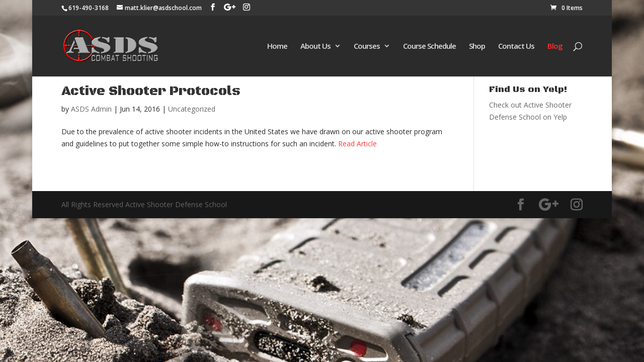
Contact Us (516, 47)
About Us (315, 47)
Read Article (357, 144)
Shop (477, 47)
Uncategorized (192, 109)
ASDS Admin (91, 109)
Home (277, 47)
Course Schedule (429, 47)
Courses (367, 47)
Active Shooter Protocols (151, 91)
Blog (555, 47)
